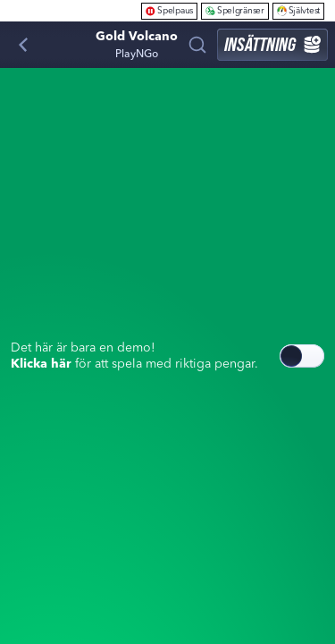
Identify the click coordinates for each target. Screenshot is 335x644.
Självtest (298, 10)
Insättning (272, 44)
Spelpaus (169, 10)
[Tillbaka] (23, 45)
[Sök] (197, 45)
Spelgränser (235, 10)
